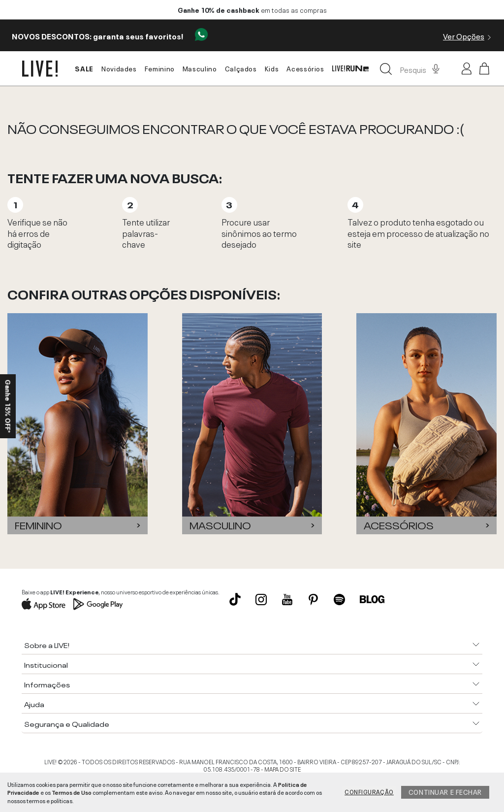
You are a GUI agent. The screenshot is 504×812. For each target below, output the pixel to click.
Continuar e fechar (445, 791)
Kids (272, 68)
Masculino (200, 68)
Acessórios (305, 68)
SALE (84, 68)
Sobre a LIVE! (47, 645)
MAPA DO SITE (283, 769)
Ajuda (34, 704)
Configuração (369, 791)
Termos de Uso (72, 792)
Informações (47, 684)
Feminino (160, 68)
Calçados (241, 68)
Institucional (46, 664)
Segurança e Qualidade (67, 723)
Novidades (119, 68)
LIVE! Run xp (350, 69)
